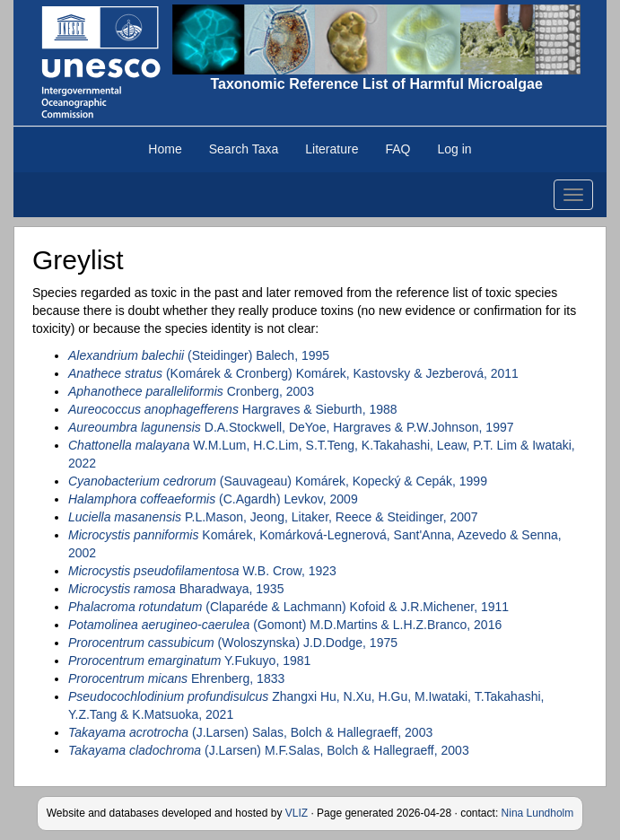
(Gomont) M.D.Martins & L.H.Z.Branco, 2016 (285, 625)
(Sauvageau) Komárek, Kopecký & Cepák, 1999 (278, 481)
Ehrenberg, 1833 (176, 678)
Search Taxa (244, 149)
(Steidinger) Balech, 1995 (199, 355)
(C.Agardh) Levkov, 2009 (213, 499)
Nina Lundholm (538, 813)
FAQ (397, 149)
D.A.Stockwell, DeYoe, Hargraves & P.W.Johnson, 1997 (291, 427)
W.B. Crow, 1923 (202, 571)
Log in (454, 149)
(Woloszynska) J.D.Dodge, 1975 (233, 643)
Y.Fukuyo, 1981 (189, 661)
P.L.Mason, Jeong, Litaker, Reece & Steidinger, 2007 (273, 517)
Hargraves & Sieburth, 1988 (233, 409)
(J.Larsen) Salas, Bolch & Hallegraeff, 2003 (250, 732)
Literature (332, 149)
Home (165, 149)
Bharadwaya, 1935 (176, 589)
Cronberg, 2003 (191, 391)
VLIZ (297, 813)
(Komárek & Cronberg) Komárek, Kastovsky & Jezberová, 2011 (293, 373)
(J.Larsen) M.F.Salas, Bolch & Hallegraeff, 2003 (269, 750)
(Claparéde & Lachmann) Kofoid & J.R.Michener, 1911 (288, 607)
